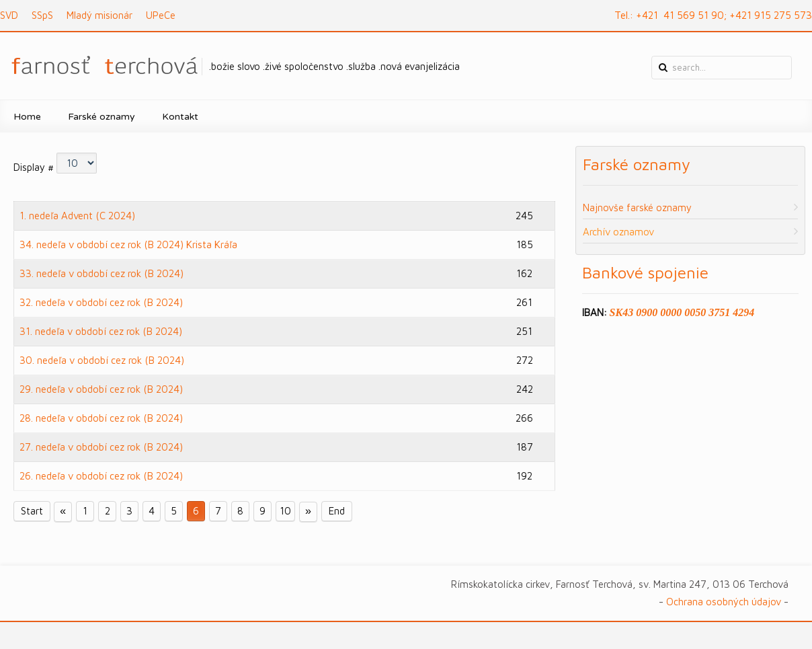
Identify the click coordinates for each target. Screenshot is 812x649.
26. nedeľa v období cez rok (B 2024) (101, 476)
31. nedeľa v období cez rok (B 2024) (101, 331)
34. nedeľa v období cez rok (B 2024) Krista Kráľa (128, 244)
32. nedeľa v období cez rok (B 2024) (101, 302)
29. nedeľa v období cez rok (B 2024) (101, 389)
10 (285, 511)
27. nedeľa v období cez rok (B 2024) (101, 447)
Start (32, 511)
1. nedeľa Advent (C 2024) (77, 216)
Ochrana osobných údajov (724, 602)
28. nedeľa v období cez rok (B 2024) (101, 418)
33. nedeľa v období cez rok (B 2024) (101, 273)
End (337, 511)
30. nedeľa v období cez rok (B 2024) (102, 360)
